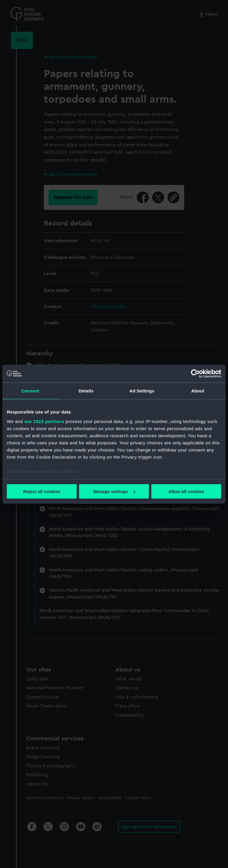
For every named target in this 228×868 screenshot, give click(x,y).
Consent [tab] (30, 391)
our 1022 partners (44, 421)
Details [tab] (86, 391)
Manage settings (114, 491)
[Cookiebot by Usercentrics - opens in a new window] (195, 374)
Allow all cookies (186, 491)
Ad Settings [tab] (142, 391)
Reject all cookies (42, 491)
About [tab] (198, 391)
